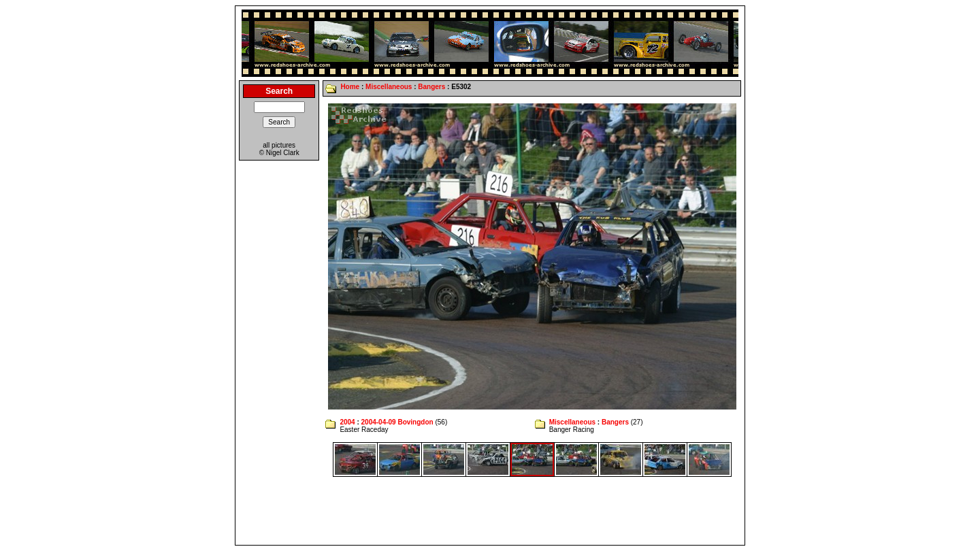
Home (350, 87)
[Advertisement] (490, 511)
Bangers (431, 87)
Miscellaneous (389, 87)
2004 (347, 422)
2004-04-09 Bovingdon (397, 422)
